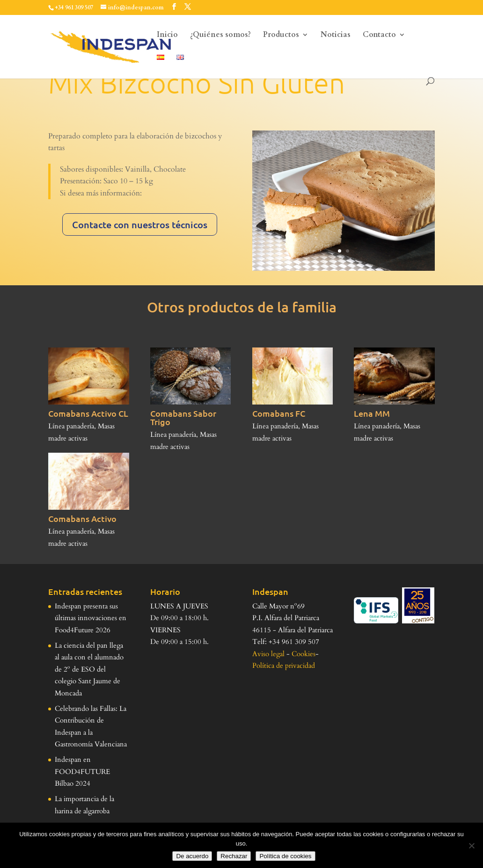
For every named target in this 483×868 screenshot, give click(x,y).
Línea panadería (71, 426)
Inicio (167, 36)
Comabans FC (279, 413)
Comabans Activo (82, 518)
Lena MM (372, 413)
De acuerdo (192, 856)
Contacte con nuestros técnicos (140, 224)
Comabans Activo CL (88, 413)
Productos (281, 36)
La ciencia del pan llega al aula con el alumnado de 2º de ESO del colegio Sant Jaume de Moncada (89, 669)
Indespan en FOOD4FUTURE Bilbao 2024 (82, 771)
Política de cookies (285, 856)
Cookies (304, 654)
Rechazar (234, 856)
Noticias (336, 36)
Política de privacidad (284, 665)
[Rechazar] (471, 846)
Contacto (379, 36)
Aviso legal (268, 654)
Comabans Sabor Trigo (183, 417)
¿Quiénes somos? (220, 36)
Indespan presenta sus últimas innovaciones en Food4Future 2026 (91, 618)
